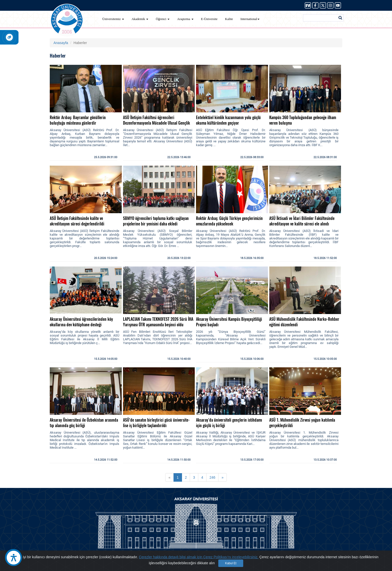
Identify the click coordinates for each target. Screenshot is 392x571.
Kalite (229, 19)
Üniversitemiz (113, 19)
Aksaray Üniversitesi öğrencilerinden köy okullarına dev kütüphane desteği (81, 322)
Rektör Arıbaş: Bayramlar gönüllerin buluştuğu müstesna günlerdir (78, 120)
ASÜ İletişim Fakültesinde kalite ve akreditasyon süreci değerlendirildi (77, 221)
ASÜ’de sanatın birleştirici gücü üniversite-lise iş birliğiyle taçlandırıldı (156, 423)
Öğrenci (163, 19)
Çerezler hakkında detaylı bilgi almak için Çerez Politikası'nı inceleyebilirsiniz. (198, 557)
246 (212, 477)
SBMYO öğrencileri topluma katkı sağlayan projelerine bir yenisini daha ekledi (156, 221)
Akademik (140, 19)
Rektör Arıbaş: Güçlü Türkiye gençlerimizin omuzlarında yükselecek (229, 221)
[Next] (222, 477)
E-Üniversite (209, 19)
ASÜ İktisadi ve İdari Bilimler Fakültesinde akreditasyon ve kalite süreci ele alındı (302, 221)
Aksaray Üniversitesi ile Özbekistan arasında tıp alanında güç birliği (84, 423)
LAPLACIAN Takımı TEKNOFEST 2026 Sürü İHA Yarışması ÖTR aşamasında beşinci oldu (158, 322)
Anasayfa (61, 43)
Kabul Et (231, 563)
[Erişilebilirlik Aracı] (13, 557)
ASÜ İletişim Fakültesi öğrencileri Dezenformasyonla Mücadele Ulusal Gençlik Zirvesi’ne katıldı (156, 123)
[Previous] (169, 477)
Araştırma (185, 19)
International (250, 19)
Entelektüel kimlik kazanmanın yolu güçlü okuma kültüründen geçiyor (228, 120)
